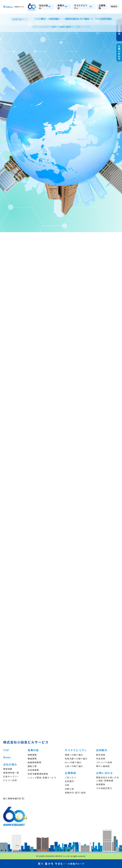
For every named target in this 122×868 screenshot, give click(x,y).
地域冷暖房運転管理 (38, 774)
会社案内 (69, 781)
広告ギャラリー (11, 776)
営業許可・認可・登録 (75, 793)
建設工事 (32, 766)
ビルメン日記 (10, 780)
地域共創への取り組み (76, 759)
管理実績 (8, 769)
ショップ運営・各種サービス (42, 778)
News (7, 757)
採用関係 (101, 784)
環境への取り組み (74, 755)
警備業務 (32, 759)
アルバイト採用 (104, 762)
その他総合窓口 (104, 788)
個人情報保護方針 (14, 798)
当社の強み (10, 764)
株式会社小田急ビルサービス (26, 742)
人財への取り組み (74, 766)
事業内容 (33, 750)
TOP (6, 750)
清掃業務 (32, 755)
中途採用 (101, 759)
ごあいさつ (71, 777)
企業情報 (70, 773)
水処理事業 (33, 770)
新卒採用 (101, 755)
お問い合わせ (105, 773)
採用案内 (102, 750)
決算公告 (69, 789)
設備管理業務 (34, 762)
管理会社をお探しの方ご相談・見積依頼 (107, 779)
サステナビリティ (76, 750)
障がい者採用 (103, 766)
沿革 (67, 785)
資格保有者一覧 (11, 773)
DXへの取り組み (73, 762)
